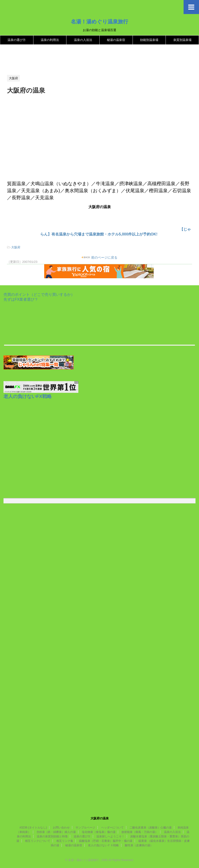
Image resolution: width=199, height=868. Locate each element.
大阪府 (16, 247)
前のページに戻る (104, 257)
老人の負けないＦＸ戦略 (103, 845)
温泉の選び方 (17, 40)
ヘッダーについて (112, 828)
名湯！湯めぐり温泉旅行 (99, 22)
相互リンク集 (65, 841)
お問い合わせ (61, 828)
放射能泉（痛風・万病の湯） (140, 832)
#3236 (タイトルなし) (33, 828)
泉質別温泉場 (182, 40)
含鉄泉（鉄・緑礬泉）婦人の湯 (56, 832)
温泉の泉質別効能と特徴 (52, 836)
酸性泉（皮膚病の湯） (139, 845)
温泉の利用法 (50, 40)
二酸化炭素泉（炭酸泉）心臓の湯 (151, 828)
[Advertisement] (92, 60)
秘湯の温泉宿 (116, 40)
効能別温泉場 (149, 40)
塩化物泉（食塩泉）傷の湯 (99, 832)
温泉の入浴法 (83, 40)
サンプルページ (85, 828)
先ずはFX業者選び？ (21, 299)
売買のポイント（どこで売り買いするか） (39, 295)
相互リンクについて (38, 841)
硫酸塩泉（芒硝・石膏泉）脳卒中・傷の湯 (106, 841)
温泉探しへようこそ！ (110, 836)
